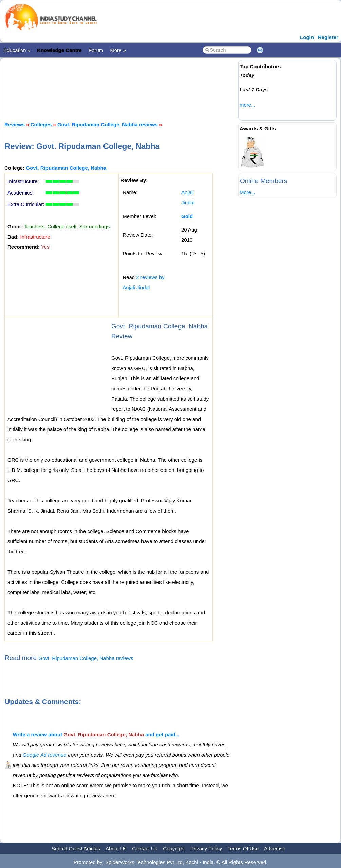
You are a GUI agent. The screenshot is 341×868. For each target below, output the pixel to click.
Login (307, 37)
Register (328, 37)
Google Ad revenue (45, 755)
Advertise (275, 848)
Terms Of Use (243, 848)
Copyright (174, 848)
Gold (187, 216)
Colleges (41, 124)
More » (118, 50)
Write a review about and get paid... (96, 734)
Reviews (15, 124)
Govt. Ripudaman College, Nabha (66, 168)
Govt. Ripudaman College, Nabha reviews (108, 124)
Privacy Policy (206, 848)
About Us (116, 848)
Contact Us (145, 848)
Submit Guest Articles (76, 848)
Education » (17, 50)
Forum (96, 50)
